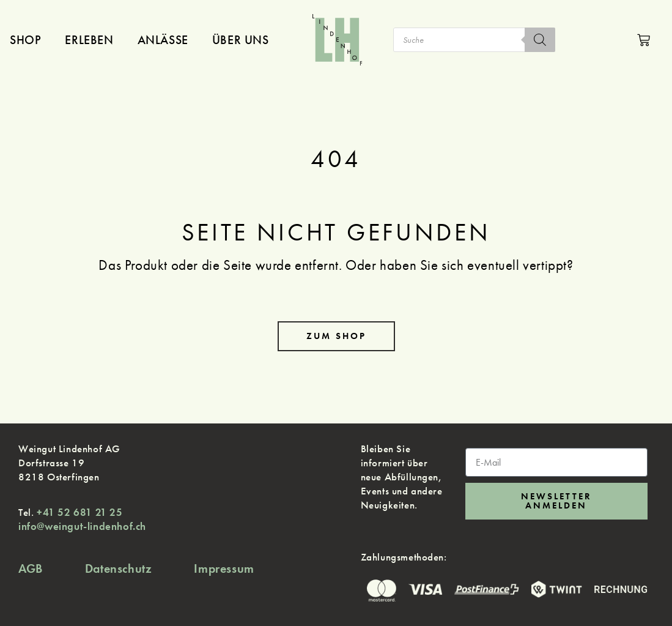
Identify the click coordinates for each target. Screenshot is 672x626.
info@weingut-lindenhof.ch (82, 526)
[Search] (540, 40)
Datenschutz (119, 568)
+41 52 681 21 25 (80, 512)
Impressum (224, 568)
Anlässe (163, 40)
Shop (25, 40)
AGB (31, 568)
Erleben (89, 40)
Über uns (241, 40)
